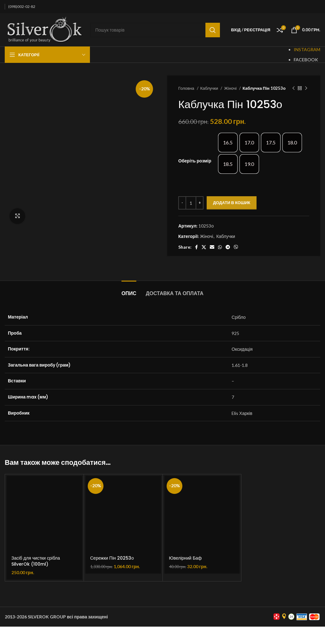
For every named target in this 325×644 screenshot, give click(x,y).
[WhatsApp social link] (220, 247)
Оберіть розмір (195, 161)
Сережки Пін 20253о (112, 558)
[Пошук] (155, 30)
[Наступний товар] (306, 88)
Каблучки (210, 88)
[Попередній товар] (293, 88)
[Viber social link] (236, 247)
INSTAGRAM (307, 49)
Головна (187, 88)
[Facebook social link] (196, 247)
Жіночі (231, 88)
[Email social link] (212, 247)
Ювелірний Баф (186, 558)
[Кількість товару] (191, 203)
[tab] (129, 290)
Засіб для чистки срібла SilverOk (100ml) (36, 561)
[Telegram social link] (228, 247)
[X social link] (204, 247)
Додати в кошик (232, 203)
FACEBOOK (306, 60)
